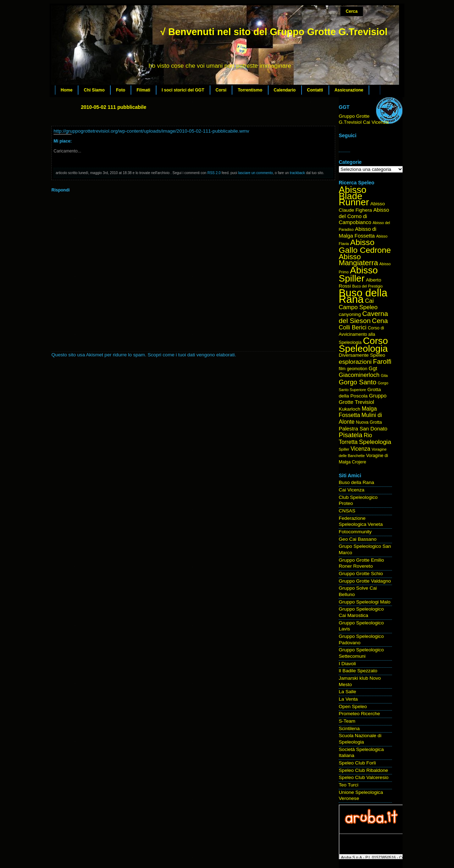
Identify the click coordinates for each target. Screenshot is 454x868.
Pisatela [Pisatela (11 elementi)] (351, 435)
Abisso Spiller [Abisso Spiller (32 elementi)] (358, 274)
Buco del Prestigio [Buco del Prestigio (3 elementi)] (367, 286)
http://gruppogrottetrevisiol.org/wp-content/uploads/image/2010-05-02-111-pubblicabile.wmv (151, 131)
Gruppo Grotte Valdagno (365, 581)
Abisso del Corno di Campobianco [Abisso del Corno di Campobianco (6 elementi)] (364, 216)
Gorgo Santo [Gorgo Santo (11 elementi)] (358, 382)
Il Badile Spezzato (358, 671)
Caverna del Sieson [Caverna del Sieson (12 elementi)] (363, 317)
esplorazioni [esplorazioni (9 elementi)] (355, 362)
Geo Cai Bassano (358, 539)
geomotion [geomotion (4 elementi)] (357, 369)
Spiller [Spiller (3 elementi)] (344, 449)
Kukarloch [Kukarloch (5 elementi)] (350, 409)
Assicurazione (349, 90)
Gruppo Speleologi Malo (365, 602)
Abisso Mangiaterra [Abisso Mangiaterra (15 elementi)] (358, 260)
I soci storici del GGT (183, 90)
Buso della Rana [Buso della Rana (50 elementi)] (363, 296)
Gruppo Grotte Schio (361, 574)
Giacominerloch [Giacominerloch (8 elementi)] (359, 375)
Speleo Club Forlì (357, 763)
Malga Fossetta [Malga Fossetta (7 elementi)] (358, 412)
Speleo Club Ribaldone (363, 770)
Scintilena (349, 728)
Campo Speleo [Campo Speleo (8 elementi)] (358, 307)
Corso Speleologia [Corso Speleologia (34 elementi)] (363, 345)
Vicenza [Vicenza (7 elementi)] (360, 449)
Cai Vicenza (351, 490)
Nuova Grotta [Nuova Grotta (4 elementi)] (369, 422)
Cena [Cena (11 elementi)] (380, 321)
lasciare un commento (255, 173)
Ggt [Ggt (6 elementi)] (373, 368)
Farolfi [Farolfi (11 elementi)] (382, 361)
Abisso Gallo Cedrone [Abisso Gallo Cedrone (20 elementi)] (365, 246)
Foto (121, 90)
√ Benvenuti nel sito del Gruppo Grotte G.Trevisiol (274, 32)
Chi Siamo (94, 90)
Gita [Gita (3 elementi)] (384, 375)
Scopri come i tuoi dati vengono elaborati (191, 355)
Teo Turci (348, 785)
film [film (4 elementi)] (342, 369)
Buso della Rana (356, 482)
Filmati (143, 90)
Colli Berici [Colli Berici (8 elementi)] (353, 327)
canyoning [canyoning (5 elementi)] (350, 314)
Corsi (221, 90)
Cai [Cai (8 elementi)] (369, 301)
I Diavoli (347, 664)
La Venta (348, 699)
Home (67, 90)
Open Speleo (353, 706)
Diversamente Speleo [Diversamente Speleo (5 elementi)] (362, 355)
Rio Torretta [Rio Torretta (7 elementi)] (355, 439)
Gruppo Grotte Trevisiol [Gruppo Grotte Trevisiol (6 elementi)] (363, 399)
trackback (297, 173)
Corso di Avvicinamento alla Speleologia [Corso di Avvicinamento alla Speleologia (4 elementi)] (361, 335)
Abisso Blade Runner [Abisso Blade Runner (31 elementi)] (354, 196)
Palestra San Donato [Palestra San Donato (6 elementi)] (363, 429)
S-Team (347, 721)
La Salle (347, 692)
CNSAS (347, 511)
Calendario (285, 90)
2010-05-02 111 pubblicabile (113, 107)
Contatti (315, 90)
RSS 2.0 (214, 173)
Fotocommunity (355, 532)
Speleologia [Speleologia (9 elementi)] (375, 442)
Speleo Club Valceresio (364, 777)
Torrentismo (250, 90)
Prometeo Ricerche (359, 714)
